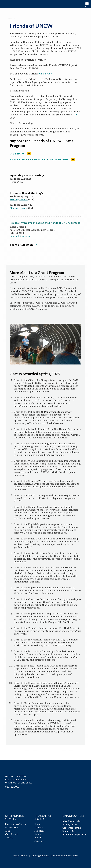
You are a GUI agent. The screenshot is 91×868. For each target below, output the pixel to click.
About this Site (20, 856)
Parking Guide (70, 824)
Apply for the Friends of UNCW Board (39, 159)
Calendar (38, 827)
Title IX (9, 837)
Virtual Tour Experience (74, 834)
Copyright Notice (40, 856)
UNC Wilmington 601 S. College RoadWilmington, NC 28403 (19, 779)
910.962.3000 (12, 787)
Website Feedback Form (66, 856)
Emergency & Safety (16, 824)
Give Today (46, 74)
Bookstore (39, 831)
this (76, 115)
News (37, 824)
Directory (39, 841)
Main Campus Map (72, 821)
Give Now (17, 154)
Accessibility (12, 827)
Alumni (37, 837)
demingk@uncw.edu (21, 236)
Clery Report (12, 834)
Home (10, 19)
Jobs (8, 831)
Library (37, 834)
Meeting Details (19, 199)
